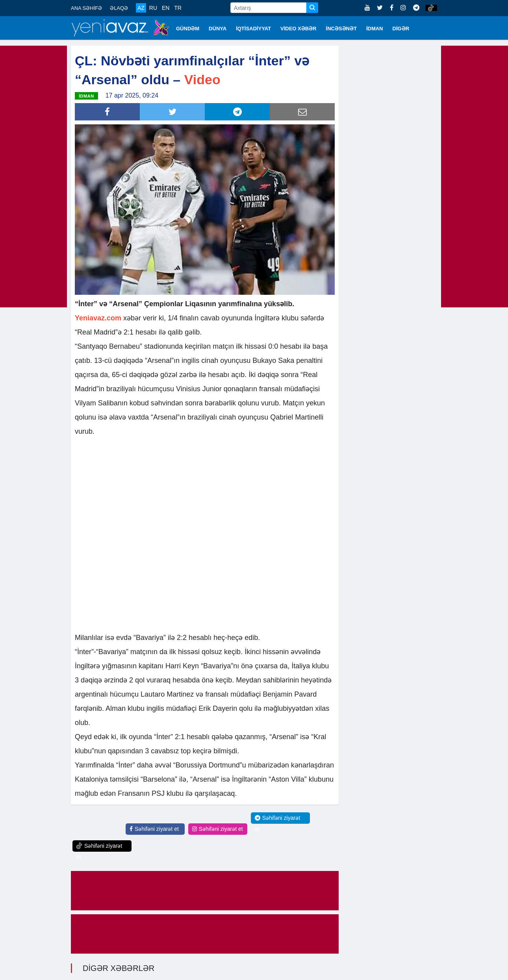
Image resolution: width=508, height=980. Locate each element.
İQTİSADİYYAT (253, 29)
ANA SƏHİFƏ (86, 8)
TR (178, 8)
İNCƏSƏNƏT (341, 29)
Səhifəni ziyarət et (154, 828)
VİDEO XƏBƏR (298, 29)
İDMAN (375, 29)
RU (153, 8)
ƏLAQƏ (119, 8)
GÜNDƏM (188, 29)
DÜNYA (218, 29)
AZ (141, 8)
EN (166, 8)
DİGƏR (401, 29)
